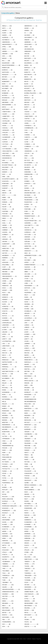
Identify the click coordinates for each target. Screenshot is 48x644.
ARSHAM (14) (7, 54)
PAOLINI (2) (7, 448)
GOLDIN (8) (6, 232)
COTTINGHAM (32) (9, 149)
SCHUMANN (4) (30, 527)
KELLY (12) (30, 295)
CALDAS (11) (30, 112)
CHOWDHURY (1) (9, 137)
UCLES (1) (29, 582)
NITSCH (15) (30, 427)
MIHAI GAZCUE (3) (31, 381)
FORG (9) (29, 211)
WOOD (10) (29, 610)
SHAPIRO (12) (7, 534)
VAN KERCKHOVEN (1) (11, 589)
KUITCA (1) (8, 316)
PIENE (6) (28, 464)
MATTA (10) (7, 374)
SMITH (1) (6, 545)
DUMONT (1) (8, 188)
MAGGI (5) (7, 357)
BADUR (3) (7, 58)
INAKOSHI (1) (30, 269)
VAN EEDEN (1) (30, 587)
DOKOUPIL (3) (9, 181)
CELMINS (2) (7, 123)
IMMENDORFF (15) (8, 269)
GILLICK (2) (29, 228)
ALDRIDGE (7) (7, 37)
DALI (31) (29, 158)
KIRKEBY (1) (29, 299)
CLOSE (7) (29, 142)
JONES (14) (7, 283)
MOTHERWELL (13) (9, 399)
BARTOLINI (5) (9, 72)
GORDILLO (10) (30, 232)
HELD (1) (27, 253)
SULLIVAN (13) (30, 557)
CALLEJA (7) (29, 114)
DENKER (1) (7, 172)
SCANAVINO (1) (30, 522)
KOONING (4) (9, 309)
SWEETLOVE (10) (31, 559)
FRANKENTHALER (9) (32, 216)
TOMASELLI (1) (30, 573)
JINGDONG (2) (8, 279)
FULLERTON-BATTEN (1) (32, 221)
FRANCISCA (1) (8, 216)
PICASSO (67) (7, 464)
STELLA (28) (7, 552)
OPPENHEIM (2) (8, 439)
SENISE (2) (7, 531)
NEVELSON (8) (30, 420)
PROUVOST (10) (31, 480)
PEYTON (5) (30, 462)
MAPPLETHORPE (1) (10, 362)
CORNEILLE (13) (31, 146)
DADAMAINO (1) (7, 158)
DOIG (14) (29, 179)
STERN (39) (29, 552)
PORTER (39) (30, 476)
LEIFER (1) (6, 334)
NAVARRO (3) (8, 418)
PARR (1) (6, 453)
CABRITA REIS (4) (9, 112)
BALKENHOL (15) (31, 63)
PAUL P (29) (5, 455)
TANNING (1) (8, 564)
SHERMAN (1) (30, 534)
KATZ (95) (6, 292)
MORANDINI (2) (9, 392)
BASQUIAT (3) (9, 75)
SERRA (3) (29, 531)
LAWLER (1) (29, 327)
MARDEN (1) (7, 364)
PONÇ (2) (6, 476)
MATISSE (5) (29, 371)
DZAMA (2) (29, 188)
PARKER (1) (30, 450)
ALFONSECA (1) (8, 40)
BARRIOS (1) (7, 70)
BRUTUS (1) (30, 105)
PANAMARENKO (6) (8, 446)
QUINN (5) (29, 483)
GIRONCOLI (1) (30, 230)
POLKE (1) (7, 473)
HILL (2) (28, 258)
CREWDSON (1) (31, 151)
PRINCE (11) (7, 480)
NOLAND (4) (8, 429)
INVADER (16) (6, 274)
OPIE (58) (29, 436)
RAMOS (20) (29, 487)
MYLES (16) (7, 413)
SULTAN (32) (7, 559)
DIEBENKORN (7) (31, 174)
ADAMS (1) (7, 30)
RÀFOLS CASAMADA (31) (33, 485)
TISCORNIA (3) (7, 571)
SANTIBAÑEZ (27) (8, 520)
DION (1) (28, 177)
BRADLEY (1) (29, 98)
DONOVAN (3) (7, 184)
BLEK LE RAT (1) (29, 86)
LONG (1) (7, 348)
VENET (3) (29, 596)
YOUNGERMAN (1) (8, 622)
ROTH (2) (29, 510)
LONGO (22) (30, 348)
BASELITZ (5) (30, 72)
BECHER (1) (9, 77)
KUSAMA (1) (7, 318)
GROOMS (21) (29, 239)
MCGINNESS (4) (8, 378)
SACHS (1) (6, 517)
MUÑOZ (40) (7, 408)
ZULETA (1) (30, 626)
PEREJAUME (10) (7, 457)
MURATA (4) (29, 411)
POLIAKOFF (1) (30, 471)
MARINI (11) (30, 364)
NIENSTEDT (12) (30, 425)
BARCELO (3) (30, 68)
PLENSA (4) (7, 471)
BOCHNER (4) (7, 88)
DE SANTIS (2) (30, 165)
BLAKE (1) (29, 84)
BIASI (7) (6, 84)
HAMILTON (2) (8, 248)
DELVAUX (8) (29, 167)
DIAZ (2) (6, 174)
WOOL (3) (30, 613)
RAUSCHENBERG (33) (32, 490)
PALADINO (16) (31, 443)
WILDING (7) (30, 608)
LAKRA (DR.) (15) (7, 323)
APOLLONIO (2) (31, 44)
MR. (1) (4, 401)
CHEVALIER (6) (8, 130)
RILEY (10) (29, 499)
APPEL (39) (7, 47)
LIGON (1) (29, 341)
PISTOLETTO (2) (10, 469)
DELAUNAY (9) (8, 167)
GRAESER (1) (30, 237)
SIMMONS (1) (29, 538)
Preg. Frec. (39, 639)
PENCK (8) (28, 455)
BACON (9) (29, 56)
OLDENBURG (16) (31, 434)
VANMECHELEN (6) (31, 592)
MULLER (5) (8, 404)
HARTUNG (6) (7, 251)
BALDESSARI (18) (8, 63)
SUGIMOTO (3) (8, 557)
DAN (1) (7, 160)
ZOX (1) (6, 626)
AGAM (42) (7, 33)
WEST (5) (6, 606)
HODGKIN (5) (8, 262)
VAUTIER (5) (8, 596)
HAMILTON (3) (30, 246)
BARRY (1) (29, 70)
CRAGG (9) (29, 149)
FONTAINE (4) (30, 209)
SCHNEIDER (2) (8, 527)
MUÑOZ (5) (29, 406)
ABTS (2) (6, 28)
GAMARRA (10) (30, 223)
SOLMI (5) (7, 548)
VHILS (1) (5, 599)
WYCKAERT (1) (31, 615)
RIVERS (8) (29, 501)
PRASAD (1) (31, 478)
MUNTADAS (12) (31, 408)
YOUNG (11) (30, 619)
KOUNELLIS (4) (30, 311)
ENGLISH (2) (29, 190)
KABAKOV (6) (7, 286)
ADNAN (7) (28, 30)
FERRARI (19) (7, 202)
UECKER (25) (8, 585)
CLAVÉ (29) (29, 139)
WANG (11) (8, 601)
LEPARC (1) (29, 337)
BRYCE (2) (7, 107)
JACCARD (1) (30, 274)
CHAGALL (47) (7, 128)
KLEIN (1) (29, 302)
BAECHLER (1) (30, 58)
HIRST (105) (7, 260)
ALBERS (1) (7, 35)
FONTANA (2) (7, 211)
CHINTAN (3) (8, 135)
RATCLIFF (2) (7, 490)
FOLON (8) (8, 209)
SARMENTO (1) (30, 520)
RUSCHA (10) (30, 515)
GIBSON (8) (7, 228)
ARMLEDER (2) (30, 51)
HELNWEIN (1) (8, 255)
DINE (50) (6, 177)
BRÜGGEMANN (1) (9, 105)
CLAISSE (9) (8, 139)
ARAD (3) (28, 47)
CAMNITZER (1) (8, 116)
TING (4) (7, 568)
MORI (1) (6, 395)
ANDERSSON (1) (9, 42)
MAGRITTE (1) (30, 357)
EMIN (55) (7, 190)
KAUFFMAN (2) (30, 292)
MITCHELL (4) (7, 388)
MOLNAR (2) (29, 388)
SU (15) (28, 555)
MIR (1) (7, 385)
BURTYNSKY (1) (9, 109)
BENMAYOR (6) (30, 79)
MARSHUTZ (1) (30, 367)
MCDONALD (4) (30, 376)
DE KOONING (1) (31, 163)
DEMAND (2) (30, 170)
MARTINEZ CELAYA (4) (11, 371)
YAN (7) (6, 619)
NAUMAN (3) (7, 415)
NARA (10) (30, 413)
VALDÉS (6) (7, 587)
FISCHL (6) (6, 204)
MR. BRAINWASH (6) (30, 401)
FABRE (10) (6, 197)
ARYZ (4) (27, 54)
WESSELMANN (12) (31, 603)
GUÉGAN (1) (30, 241)
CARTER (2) (30, 119)
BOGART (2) (29, 88)
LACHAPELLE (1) (30, 318)
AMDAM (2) (29, 40)
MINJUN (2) (29, 383)
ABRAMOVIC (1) (31, 26)
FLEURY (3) (7, 207)
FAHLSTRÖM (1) (31, 197)
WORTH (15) (7, 615)
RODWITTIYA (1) (31, 506)
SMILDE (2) (30, 543)
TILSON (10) (29, 566)
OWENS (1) (7, 443)
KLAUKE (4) (7, 302)
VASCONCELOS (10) (32, 594)
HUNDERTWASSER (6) (34, 265)
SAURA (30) (7, 522)
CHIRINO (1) (30, 135)
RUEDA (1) (29, 513)
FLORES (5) (30, 207)
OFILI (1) (6, 434)
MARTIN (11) (30, 369)
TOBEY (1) (29, 571)
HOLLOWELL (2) (8, 265)
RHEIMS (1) (29, 494)
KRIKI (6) (5, 313)
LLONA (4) (29, 346)
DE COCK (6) (29, 160)
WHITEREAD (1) (31, 606)
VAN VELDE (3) (30, 589)
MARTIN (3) (8, 369)
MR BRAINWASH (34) (30, 399)
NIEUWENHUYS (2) (10, 427)
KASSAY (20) (7, 290)
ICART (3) (6, 267)
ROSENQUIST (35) (9, 510)
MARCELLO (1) (31, 362)
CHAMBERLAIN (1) (31, 128)
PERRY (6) (29, 459)
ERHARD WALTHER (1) (32, 193)
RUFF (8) (6, 515)
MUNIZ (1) (6, 406)
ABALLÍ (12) (7, 26)
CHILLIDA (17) (8, 132)
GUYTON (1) (29, 244)
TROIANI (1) (7, 578)
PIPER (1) (29, 466)
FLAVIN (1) (28, 204)
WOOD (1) (6, 613)
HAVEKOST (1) (31, 251)
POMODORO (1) (31, 473)
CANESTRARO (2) (31, 116)
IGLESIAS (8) (30, 267)
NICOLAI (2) (32, 422)
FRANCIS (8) (29, 214)
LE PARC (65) (7, 330)
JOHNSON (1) (30, 281)
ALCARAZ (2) (29, 35)
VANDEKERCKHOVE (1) (10, 592)
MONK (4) (7, 390)
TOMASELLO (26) (8, 575)
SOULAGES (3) (8, 550)
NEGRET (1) (29, 418)
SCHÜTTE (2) (8, 529)
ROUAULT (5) (8, 513)
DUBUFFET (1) (7, 186)
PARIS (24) (7, 450)
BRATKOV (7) (30, 100)
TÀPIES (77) (29, 564)
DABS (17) (28, 156)
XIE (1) (28, 617)
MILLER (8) (7, 383)
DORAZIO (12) (30, 184)
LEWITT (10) (6, 339)
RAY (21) (6, 492)
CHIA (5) (29, 130)
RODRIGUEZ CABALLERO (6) (12, 506)
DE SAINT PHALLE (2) (9, 165)
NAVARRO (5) (29, 415)
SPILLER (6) (29, 550)
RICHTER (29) (8, 497)
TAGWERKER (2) (9, 562)
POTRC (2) (7, 478)
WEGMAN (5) (8, 603)
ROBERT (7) (9, 504)
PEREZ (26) (29, 457)
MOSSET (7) (30, 397)
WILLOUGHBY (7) (8, 610)
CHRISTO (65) (31, 137)
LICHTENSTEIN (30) (9, 341)
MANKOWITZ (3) (31, 360)
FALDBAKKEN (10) (31, 200)
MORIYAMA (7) (30, 395)
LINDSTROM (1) (8, 346)
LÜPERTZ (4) (30, 350)
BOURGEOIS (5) (8, 98)
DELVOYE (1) (7, 170)
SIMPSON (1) (7, 541)
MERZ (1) (28, 378)
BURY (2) (28, 109)
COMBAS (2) (30, 144)
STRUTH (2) (7, 555)
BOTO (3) (29, 95)
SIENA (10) (7, 538)
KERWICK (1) (7, 297)
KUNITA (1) (30, 316)
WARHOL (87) (30, 601)
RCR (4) (4, 494)
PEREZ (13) (6, 459)
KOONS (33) (29, 309)
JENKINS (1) (29, 276)
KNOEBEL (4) (29, 304)
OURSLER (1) (29, 441)
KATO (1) (28, 290)
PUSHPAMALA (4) (8, 483)
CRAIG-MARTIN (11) (10, 151)
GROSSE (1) (8, 241)
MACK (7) (6, 355)
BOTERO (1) (8, 95)
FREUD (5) (29, 218)
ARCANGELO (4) (29, 49)
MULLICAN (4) (30, 404)
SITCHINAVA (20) (9, 543)
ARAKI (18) (8, 49)
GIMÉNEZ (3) (7, 230)
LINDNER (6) (30, 344)
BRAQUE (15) (8, 100)
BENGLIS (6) (7, 79)
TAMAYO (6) (30, 562)
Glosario (34, 639)
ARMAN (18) (10, 51)
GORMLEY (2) (8, 235)
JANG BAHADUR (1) (9, 276)
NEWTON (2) (8, 422)
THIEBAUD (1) (8, 566)
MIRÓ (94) (28, 385)
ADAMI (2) (29, 28)
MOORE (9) (29, 390)
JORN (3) (28, 283)
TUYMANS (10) (30, 580)
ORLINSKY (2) (30, 439)
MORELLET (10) (31, 392)
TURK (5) (6, 580)
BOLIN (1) (6, 91)
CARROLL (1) (8, 119)
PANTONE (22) (30, 446)
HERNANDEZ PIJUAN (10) (33, 255)
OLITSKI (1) (7, 436)
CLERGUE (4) (7, 142)
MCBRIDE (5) (7, 376)
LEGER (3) (29, 332)
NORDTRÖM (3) (9, 432)
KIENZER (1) (8, 299)
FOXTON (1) (7, 214)
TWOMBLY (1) (7, 582)
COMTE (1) (7, 146)
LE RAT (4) (28, 330)
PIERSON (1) (7, 466)
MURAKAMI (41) (9, 411)
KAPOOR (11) (30, 288)
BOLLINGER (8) (30, 91)
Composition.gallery (8, 13)
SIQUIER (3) (29, 541)
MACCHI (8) (7, 353)
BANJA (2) (28, 65)
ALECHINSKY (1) (31, 37)
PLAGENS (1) (29, 469)
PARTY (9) (29, 453)
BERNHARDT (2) (9, 81)
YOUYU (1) (28, 622)
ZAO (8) (6, 624)
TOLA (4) (6, 573)
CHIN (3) (28, 132)
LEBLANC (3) (7, 332)
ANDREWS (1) (30, 42)
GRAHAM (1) (7, 239)
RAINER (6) (7, 487)
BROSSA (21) (29, 102)
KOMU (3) (29, 306)
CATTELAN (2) (31, 121)
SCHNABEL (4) (30, 524)
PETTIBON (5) (8, 462)
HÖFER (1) (29, 262)
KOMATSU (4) (8, 306)
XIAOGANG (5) (8, 617)
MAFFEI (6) (29, 355)
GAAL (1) (6, 223)
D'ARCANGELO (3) (9, 156)
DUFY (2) (28, 186)
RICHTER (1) (30, 497)
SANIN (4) (29, 517)
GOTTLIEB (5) (30, 235)
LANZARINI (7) (8, 325)
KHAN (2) (28, 297)
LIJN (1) (6, 344)
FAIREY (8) (7, 200)
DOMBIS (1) (29, 181)
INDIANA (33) (8, 272)
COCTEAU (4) (7, 144)
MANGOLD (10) (8, 360)
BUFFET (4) (30, 107)
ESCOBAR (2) (30, 195)
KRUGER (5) (30, 313)
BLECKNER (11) (8, 86)
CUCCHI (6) (29, 153)
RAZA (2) (28, 492)
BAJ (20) (6, 61)
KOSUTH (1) (7, 311)
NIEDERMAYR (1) (9, 425)
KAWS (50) (5, 295)
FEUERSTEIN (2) (31, 202)
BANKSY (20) (6, 68)
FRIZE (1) (7, 221)
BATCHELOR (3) (30, 75)
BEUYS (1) (29, 81)
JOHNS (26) (7, 281)
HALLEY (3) (7, 246)
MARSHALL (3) (9, 367)
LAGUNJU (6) (29, 320)
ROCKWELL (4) (31, 504)
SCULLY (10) (29, 529)
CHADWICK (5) (30, 126)
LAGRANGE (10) (8, 320)
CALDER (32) (8, 114)
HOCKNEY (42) (30, 260)
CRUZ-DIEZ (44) (8, 153)
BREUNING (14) (8, 102)
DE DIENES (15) (8, 163)
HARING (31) (29, 248)
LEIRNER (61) (30, 334)
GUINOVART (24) (9, 244)
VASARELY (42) (8, 594)
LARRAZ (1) (29, 325)
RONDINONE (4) (30, 508)
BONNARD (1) (8, 93)
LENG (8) (7, 337)
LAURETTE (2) (8, 327)
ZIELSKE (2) (31, 624)
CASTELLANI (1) (8, 121)
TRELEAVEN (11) (30, 575)
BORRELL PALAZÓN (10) (33, 93)
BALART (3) (29, 61)
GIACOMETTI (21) (31, 225)
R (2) (4, 485)
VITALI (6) (30, 599)
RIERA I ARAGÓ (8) (7, 499)
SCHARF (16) (7, 524)
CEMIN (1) (30, 123)
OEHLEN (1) (29, 432)
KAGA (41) (7, 288)
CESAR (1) (7, 126)
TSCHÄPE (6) (30, 578)
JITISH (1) (29, 279)
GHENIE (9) (7, 225)
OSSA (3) (7, 441)
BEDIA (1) (28, 77)
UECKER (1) (30, 585)
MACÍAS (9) (29, 353)
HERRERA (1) (8, 258)
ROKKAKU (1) (8, 508)
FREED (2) (7, 218)
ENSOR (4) (7, 193)
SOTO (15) (31, 548)
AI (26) (28, 33)
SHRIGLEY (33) (30, 536)
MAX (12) (28, 374)
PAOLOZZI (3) (30, 448)
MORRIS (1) (7, 397)
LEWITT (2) (28, 339)
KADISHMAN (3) (31, 286)
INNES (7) (29, 272)
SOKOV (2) (29, 545)
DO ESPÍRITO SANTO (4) (10, 179)
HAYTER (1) (9, 253)
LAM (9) (29, 323)
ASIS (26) (7, 56)
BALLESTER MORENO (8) (11, 65)
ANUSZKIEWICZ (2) (10, 44)
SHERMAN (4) (7, 536)
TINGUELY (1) (29, 568)
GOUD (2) (6, 237)
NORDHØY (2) (30, 429)
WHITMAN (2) (8, 608)
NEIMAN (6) (7, 420)
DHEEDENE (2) (30, 172)
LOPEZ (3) (7, 350)
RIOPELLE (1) (8, 501)
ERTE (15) (9, 195)
